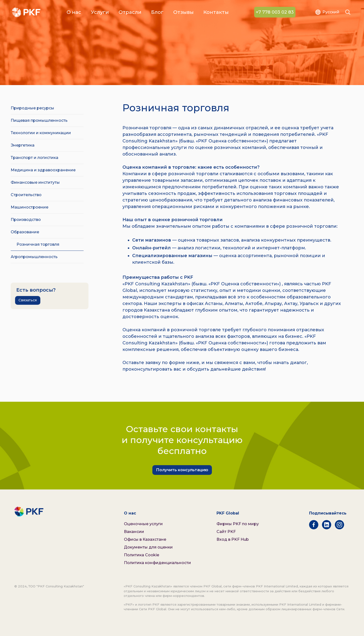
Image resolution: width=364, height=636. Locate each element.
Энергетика (23, 145)
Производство (26, 220)
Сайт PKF (226, 532)
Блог (157, 12)
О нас (74, 12)
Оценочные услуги (143, 524)
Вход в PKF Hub (233, 539)
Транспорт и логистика (35, 158)
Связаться (28, 300)
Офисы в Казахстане (145, 539)
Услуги (100, 12)
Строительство (26, 195)
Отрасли (130, 12)
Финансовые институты (35, 182)
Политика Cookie (142, 555)
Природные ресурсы (32, 108)
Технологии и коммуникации (41, 133)
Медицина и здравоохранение (43, 170)
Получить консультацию (182, 470)
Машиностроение (30, 207)
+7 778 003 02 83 (275, 12)
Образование (25, 232)
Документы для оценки (148, 547)
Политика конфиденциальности (157, 563)
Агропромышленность (34, 257)
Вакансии (134, 532)
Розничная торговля (38, 244)
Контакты (216, 12)
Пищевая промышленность (39, 120)
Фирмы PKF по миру (238, 524)
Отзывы (183, 12)
